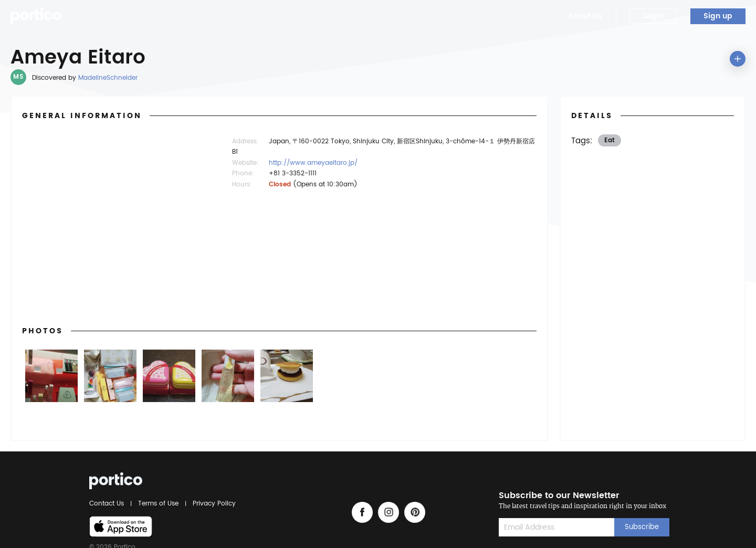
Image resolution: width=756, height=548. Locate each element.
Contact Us (108, 504)
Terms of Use (158, 504)
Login (653, 16)
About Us (585, 16)
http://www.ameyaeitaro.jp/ (313, 163)
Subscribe (642, 527)
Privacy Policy (213, 504)
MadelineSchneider (108, 78)
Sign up (718, 16)
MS (18, 77)
